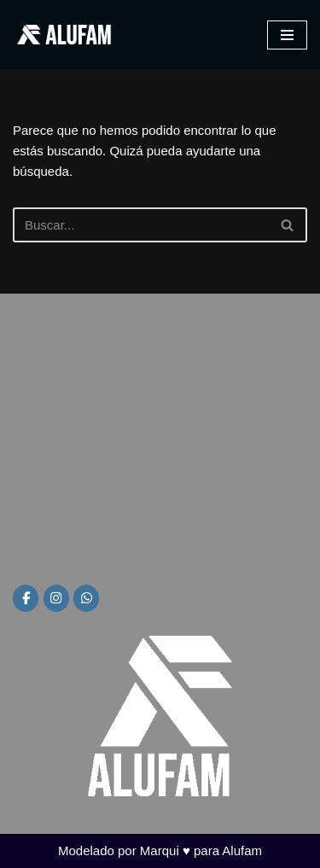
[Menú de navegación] (287, 35)
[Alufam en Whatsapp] (86, 598)
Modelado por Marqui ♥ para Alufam (160, 851)
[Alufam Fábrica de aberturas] (64, 35)
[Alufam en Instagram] (56, 598)
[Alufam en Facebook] (26, 598)
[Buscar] (141, 225)
